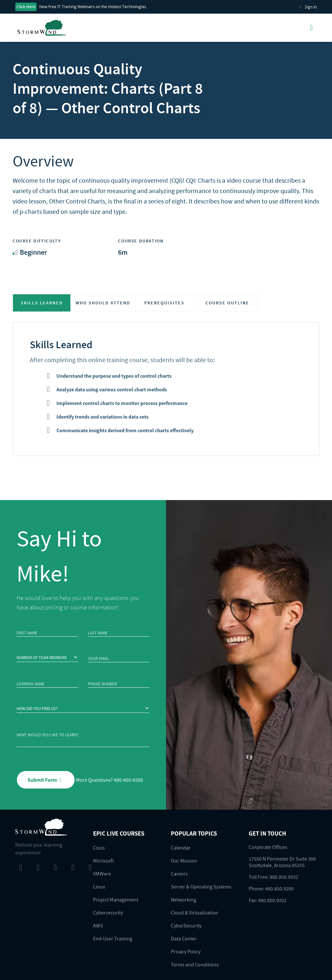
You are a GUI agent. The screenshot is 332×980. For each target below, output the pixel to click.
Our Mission (184, 861)
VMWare (102, 874)
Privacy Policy (186, 951)
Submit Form (46, 780)
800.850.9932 (284, 877)
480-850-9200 (128, 780)
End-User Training (113, 938)
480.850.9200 (279, 888)
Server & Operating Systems (201, 887)
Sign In (307, 7)
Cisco (99, 848)
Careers (179, 874)
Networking (184, 900)
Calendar (181, 848)
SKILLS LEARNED (42, 303)
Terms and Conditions (195, 964)
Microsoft (103, 861)
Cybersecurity (108, 913)
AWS (98, 925)
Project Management (116, 900)
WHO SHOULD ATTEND (103, 303)
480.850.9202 (272, 900)
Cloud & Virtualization (195, 913)
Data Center (184, 938)
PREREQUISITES (164, 303)
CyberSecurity (186, 925)
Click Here (26, 7)
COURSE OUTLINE (227, 303)
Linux (99, 887)
